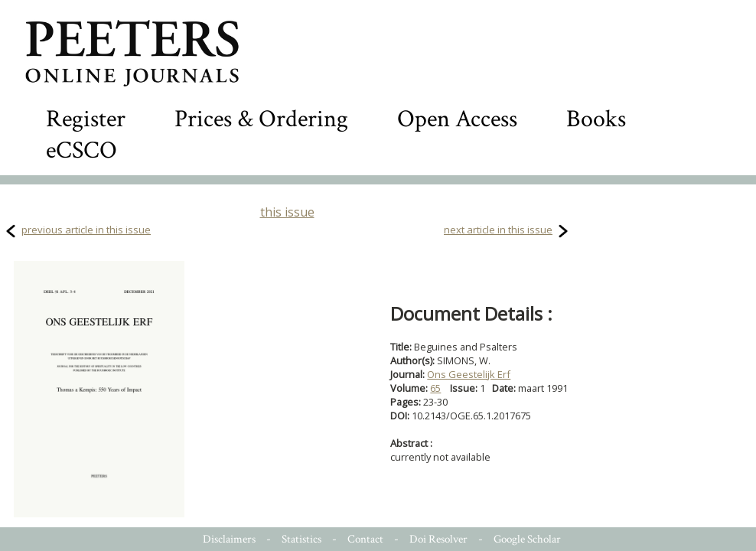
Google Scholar (527, 539)
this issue (287, 212)
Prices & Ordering (261, 119)
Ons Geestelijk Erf (469, 374)
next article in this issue (498, 230)
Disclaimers (229, 539)
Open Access (457, 119)
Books (596, 119)
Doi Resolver (438, 539)
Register (86, 119)
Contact (365, 539)
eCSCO (81, 150)
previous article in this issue (86, 230)
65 (435, 388)
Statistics (301, 539)
